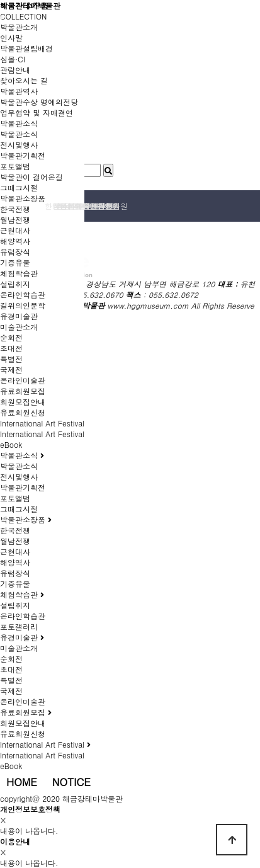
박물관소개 (19, 27)
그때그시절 (19, 187)
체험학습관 (19, 273)
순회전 (11, 337)
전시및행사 (19, 145)
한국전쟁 (15, 209)
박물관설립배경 (26, 48)
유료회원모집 (23, 391)
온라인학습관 (23, 294)
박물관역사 (19, 91)
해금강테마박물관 (30, 5)
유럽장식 (15, 252)
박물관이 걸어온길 (31, 177)
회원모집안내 (23, 402)
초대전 (11, 348)
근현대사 (15, 230)
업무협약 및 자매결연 (37, 112)
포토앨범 (15, 166)
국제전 (11, 369)
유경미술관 (19, 316)
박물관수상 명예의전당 (39, 102)
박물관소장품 (23, 198)
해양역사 (15, 241)
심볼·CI (13, 59)
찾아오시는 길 (24, 80)
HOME (22, 782)
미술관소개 (19, 327)
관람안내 (15, 70)
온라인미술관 (23, 380)
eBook (11, 444)
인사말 (11, 37)
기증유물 (15, 262)
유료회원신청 (23, 412)
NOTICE (71, 782)
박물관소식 (19, 123)
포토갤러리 (19, 626)
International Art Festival (42, 423)
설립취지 (15, 284)
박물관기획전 (23, 155)
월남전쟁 (15, 220)
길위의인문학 (23, 305)
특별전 (11, 359)
